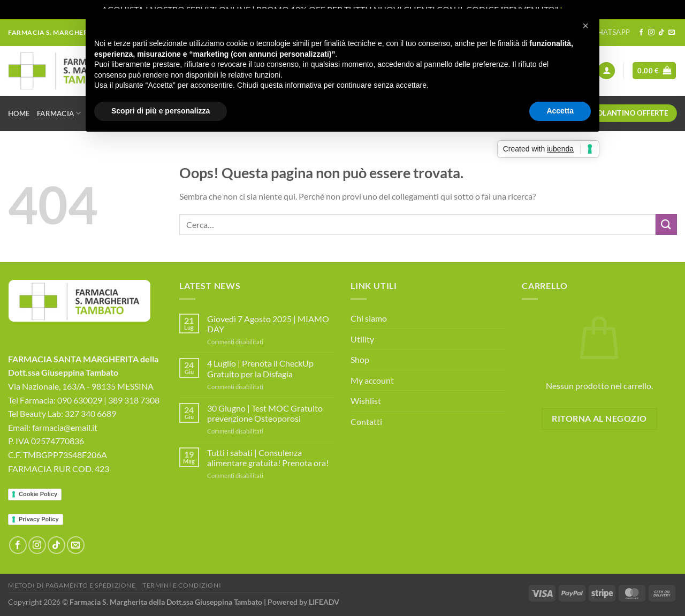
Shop (360, 359)
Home (19, 113)
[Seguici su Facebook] (641, 33)
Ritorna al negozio (599, 419)
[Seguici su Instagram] (651, 33)
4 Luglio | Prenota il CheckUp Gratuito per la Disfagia (260, 368)
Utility (362, 339)
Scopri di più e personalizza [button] (161, 111)
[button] (585, 26)
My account (372, 380)
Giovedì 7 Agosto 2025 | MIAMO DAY (268, 324)
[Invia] (666, 225)
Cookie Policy (38, 494)
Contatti (366, 421)
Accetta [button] (560, 111)
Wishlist (366, 401)
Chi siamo (369, 318)
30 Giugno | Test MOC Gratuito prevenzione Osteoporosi (265, 413)
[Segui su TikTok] (661, 33)
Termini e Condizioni (182, 585)
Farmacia (59, 113)
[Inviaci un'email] (672, 33)
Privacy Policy (39, 519)
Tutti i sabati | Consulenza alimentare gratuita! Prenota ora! (268, 458)
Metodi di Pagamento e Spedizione (72, 585)
